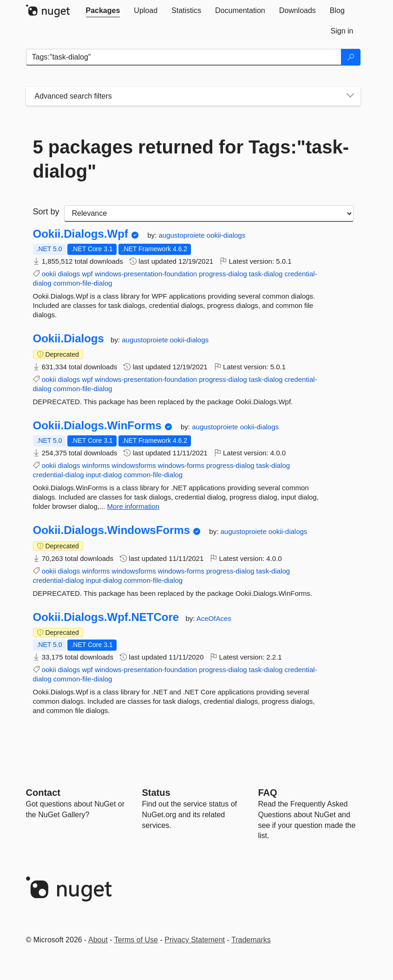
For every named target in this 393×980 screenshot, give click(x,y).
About (98, 940)
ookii (49, 274)
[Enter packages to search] (184, 57)
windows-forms (181, 465)
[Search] (351, 57)
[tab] (103, 11)
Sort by (46, 212)
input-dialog (104, 475)
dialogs (69, 274)
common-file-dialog (83, 283)
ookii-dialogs (226, 235)
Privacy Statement (195, 940)
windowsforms (134, 465)
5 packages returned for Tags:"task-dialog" (191, 159)
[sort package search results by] (209, 213)
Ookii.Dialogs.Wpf (81, 234)
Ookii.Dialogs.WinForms (97, 426)
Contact (43, 793)
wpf (87, 274)
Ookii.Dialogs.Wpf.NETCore (106, 617)
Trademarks (251, 940)
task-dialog (266, 274)
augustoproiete (182, 235)
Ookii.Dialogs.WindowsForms (112, 530)
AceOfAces (214, 618)
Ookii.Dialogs (69, 339)
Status (156, 793)
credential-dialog (59, 475)
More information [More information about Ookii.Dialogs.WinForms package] (134, 506)
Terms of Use (136, 940)
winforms (96, 465)
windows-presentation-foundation (146, 274)
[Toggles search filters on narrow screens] (350, 96)
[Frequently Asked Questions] (268, 793)
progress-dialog (223, 274)
